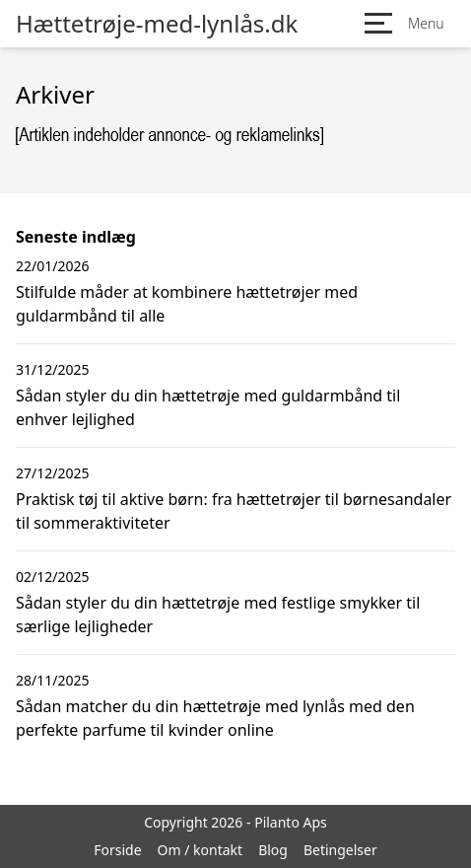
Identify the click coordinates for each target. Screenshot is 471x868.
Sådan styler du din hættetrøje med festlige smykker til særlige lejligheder (218, 615)
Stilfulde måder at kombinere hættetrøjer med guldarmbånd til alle (187, 304)
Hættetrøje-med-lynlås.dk (157, 24)
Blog (273, 850)
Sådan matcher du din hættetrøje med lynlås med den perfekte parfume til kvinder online (215, 718)
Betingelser (340, 850)
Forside (117, 850)
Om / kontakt (201, 850)
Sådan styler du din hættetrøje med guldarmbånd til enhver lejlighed (208, 407)
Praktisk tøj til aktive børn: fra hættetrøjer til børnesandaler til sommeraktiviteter (234, 511)
